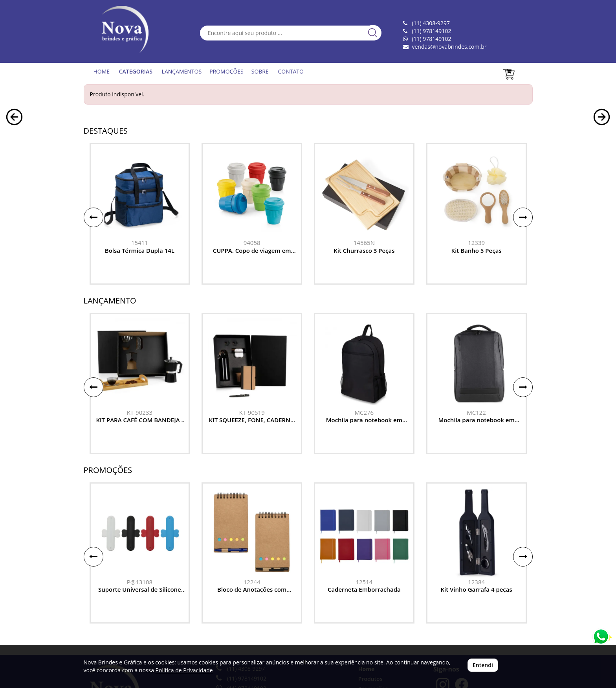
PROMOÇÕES (226, 71)
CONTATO (291, 71)
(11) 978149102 (431, 39)
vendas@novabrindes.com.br (449, 47)
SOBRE (260, 71)
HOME (102, 71)
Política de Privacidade (184, 670)
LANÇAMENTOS (182, 71)
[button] (14, 205)
